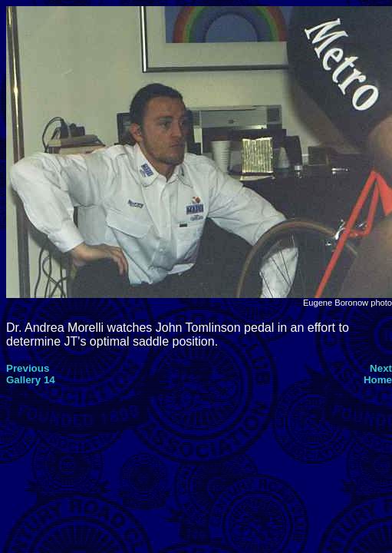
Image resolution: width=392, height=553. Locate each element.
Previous (28, 368)
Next (381, 368)
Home (378, 380)
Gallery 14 (31, 380)
